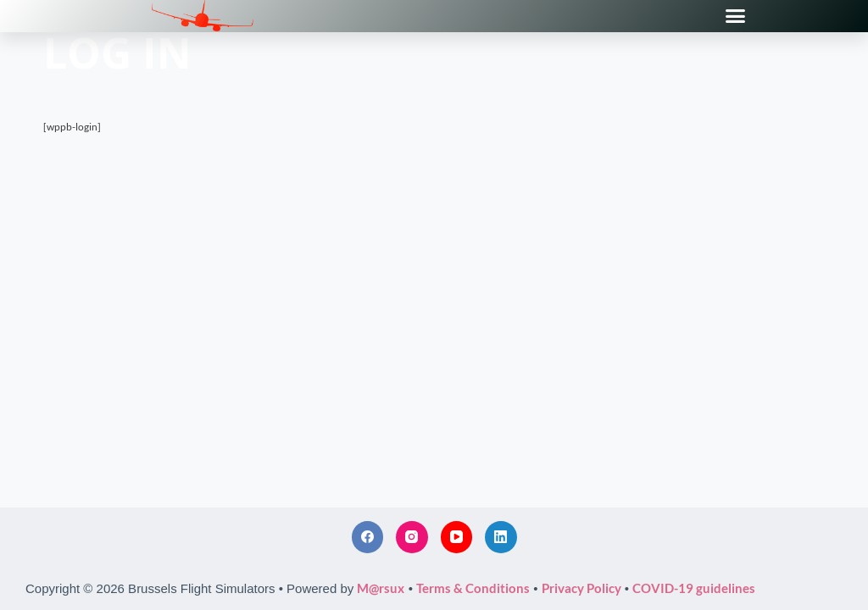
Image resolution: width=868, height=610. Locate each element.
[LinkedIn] (501, 537)
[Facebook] (368, 537)
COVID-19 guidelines (694, 588)
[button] (736, 16)
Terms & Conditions (473, 588)
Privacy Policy (581, 588)
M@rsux (381, 588)
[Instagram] (412, 537)
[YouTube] (457, 537)
